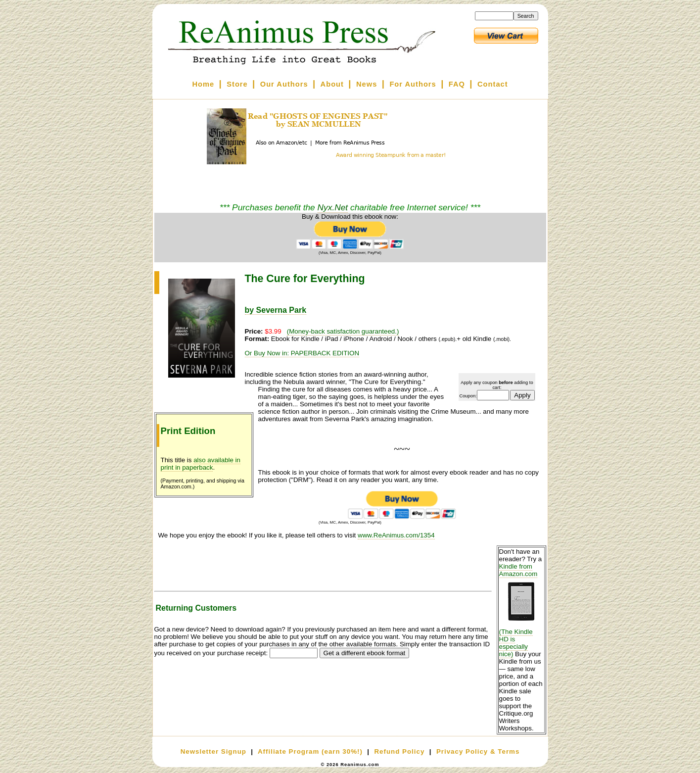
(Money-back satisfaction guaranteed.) (343, 331)
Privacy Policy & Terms (478, 751)
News (367, 84)
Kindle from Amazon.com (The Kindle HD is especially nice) (521, 610)
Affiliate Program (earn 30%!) (310, 751)
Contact (493, 84)
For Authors (413, 84)
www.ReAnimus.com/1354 (396, 535)
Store (237, 84)
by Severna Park (276, 310)
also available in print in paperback (201, 464)
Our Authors (284, 84)
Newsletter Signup (213, 751)
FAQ (457, 84)
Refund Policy (399, 751)
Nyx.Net (333, 207)
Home (203, 84)
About (332, 84)
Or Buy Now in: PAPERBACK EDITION (302, 353)
